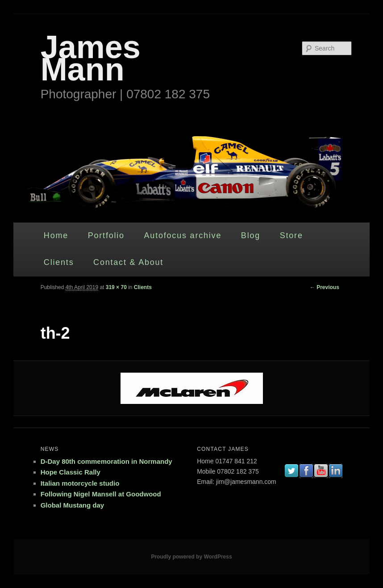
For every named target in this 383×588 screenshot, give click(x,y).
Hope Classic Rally (71, 472)
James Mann (91, 58)
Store (291, 235)
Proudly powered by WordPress (191, 557)
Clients (59, 262)
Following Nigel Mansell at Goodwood (101, 494)
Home (56, 235)
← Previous (325, 287)
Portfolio (106, 235)
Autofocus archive (183, 235)
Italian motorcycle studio (80, 483)
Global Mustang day (73, 505)
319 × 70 (116, 287)
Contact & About (128, 262)
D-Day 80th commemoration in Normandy (106, 461)
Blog (251, 235)
